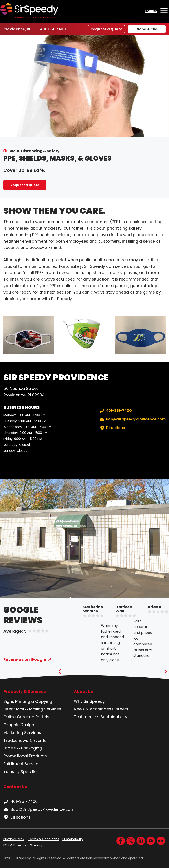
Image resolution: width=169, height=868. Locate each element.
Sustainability (114, 717)
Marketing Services (22, 733)
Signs (9, 701)
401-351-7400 (53, 29)
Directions (112, 428)
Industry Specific (20, 772)
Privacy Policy (14, 839)
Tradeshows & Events (25, 740)
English (151, 11)
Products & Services (25, 692)
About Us (83, 692)
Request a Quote (106, 29)
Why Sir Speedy (89, 701)
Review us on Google (25, 659)
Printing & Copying (34, 701)
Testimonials (87, 717)
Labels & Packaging (23, 748)
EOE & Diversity (15, 845)
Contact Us (15, 787)
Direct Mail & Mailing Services (32, 709)
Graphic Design (19, 725)
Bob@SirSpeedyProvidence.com (132, 419)
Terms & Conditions (43, 839)
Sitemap (37, 845)
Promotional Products (25, 756)
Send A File (147, 29)
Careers (120, 709)
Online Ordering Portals (26, 717)
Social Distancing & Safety (34, 151)
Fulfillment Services (22, 764)
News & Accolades (92, 709)
